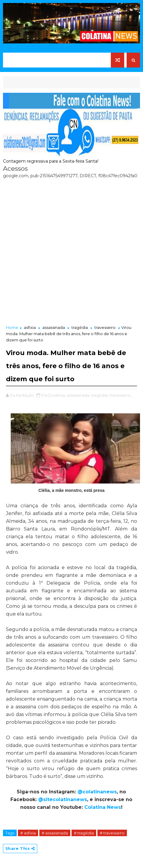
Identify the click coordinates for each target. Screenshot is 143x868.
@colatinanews (97, 792)
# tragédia (84, 833)
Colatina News (103, 807)
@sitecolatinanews (63, 799)
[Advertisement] (71, 250)
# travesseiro (112, 833)
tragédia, (100, 395)
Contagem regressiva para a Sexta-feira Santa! (51, 161)
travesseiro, (120, 395)
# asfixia (28, 833)
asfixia (30, 327)
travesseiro (105, 327)
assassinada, (79, 395)
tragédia (80, 327)
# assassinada (55, 833)
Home (12, 327)
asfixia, (59, 395)
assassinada (54, 327)
